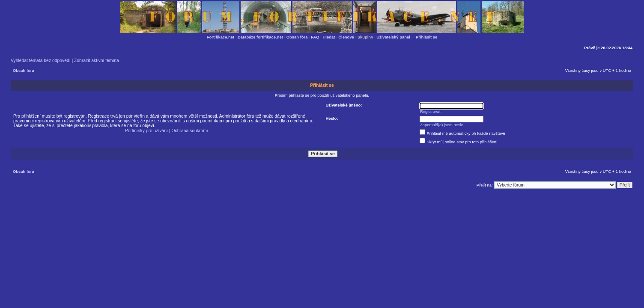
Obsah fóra (297, 37)
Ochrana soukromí (189, 131)
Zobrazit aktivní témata (97, 61)
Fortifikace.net (221, 37)
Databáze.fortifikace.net (260, 37)
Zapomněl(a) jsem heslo (442, 125)
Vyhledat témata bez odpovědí (41, 61)
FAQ (315, 37)
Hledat (329, 37)
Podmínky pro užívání (146, 131)
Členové (346, 37)
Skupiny (365, 37)
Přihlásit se (426, 37)
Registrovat (430, 111)
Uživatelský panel (393, 37)
